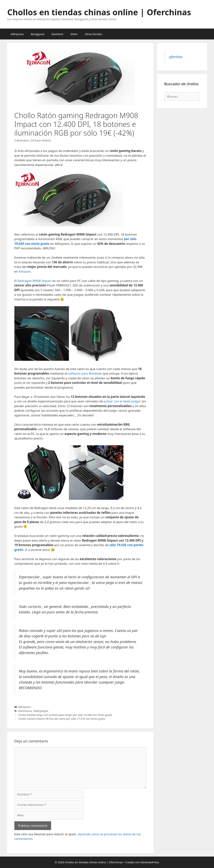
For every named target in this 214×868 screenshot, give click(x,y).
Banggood (38, 34)
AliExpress (17, 34)
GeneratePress (150, 862)
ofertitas (176, 57)
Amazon (25, 271)
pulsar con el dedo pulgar (122, 401)
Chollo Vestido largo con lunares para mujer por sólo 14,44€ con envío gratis (65, 715)
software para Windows (85, 373)
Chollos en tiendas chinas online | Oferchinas (99, 12)
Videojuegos (41, 711)
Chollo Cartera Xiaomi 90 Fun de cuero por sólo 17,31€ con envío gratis (62, 719)
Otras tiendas (93, 34)
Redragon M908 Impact (35, 281)
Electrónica (25, 711)
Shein (74, 34)
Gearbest (57, 34)
